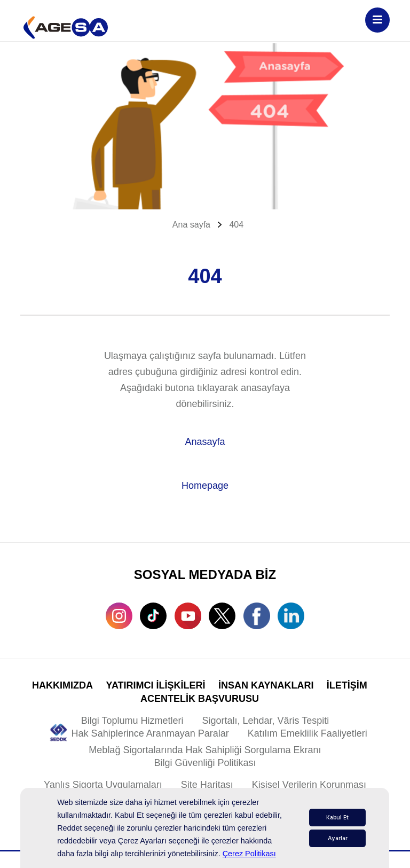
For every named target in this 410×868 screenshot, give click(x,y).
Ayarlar (338, 838)
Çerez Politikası (249, 854)
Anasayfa (205, 442)
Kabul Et (337, 818)
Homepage (205, 486)
